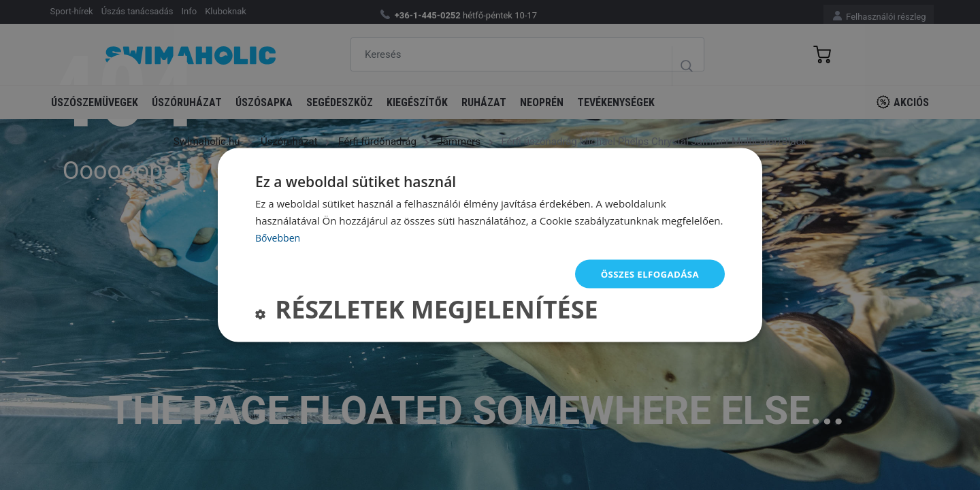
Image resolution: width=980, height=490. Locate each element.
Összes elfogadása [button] (647, 273)
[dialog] (490, 245)
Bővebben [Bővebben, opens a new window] (279, 236)
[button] (427, 313)
